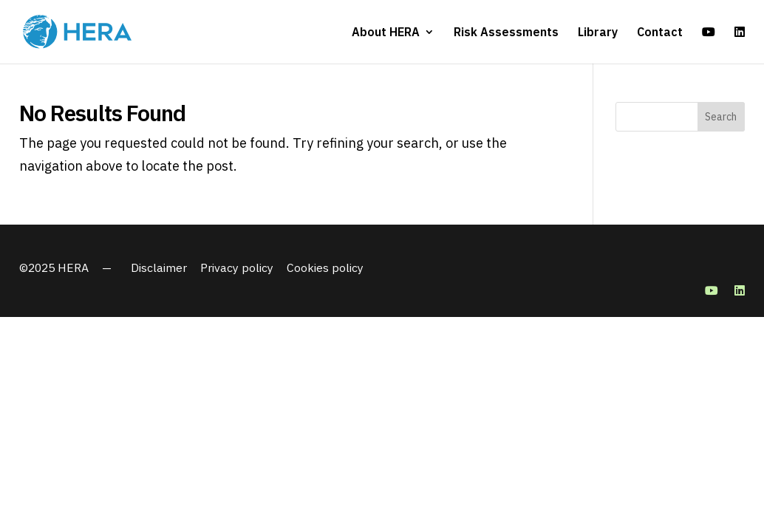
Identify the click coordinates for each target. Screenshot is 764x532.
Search (721, 117)
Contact (660, 33)
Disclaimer (159, 267)
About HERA (386, 33)
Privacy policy (237, 267)
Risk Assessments (506, 33)
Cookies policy (325, 267)
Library (598, 33)
